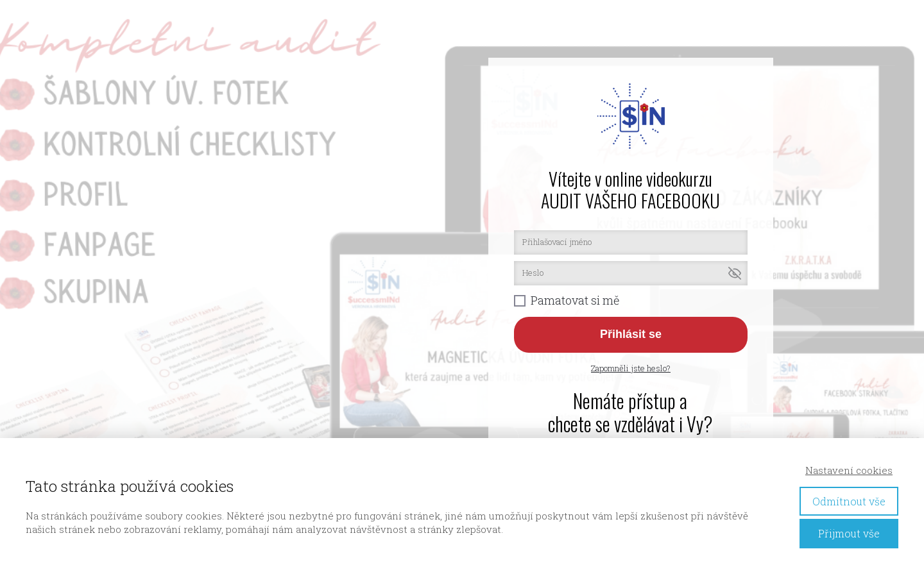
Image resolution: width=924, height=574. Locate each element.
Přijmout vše (849, 533)
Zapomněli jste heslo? (631, 368)
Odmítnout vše (849, 501)
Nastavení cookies (849, 470)
